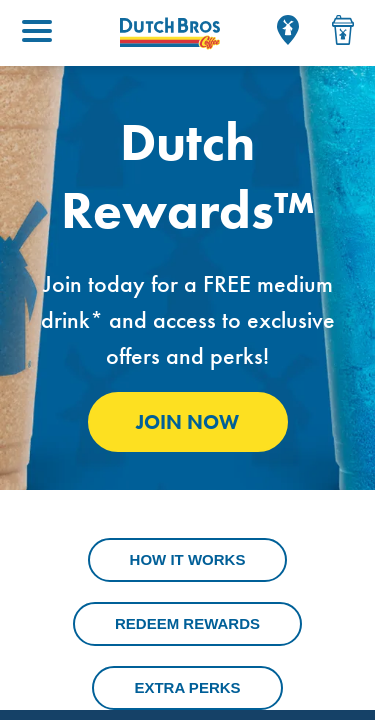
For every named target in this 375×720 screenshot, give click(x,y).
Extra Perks (187, 687)
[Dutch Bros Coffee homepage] (170, 33)
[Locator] (288, 30)
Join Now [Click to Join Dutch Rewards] (187, 422)
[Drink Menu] (343, 30)
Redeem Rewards (187, 623)
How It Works (188, 559)
